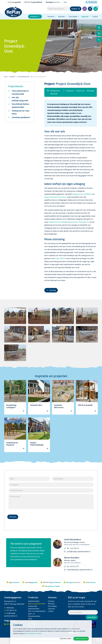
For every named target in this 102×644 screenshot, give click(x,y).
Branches (61, 17)
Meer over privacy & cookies (33, 633)
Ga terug (51, 290)
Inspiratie (85, 17)
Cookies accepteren (81, 639)
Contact (95, 17)
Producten (35, 17)
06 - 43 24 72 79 (73, 566)
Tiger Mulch (60, 258)
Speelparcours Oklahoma (82, 194)
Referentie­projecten (24, 77)
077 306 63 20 (91, 2)
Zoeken (74, 9)
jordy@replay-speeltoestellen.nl (79, 552)
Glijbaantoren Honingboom (78, 222)
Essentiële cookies (66, 639)
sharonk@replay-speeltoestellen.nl (80, 570)
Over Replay (73, 17)
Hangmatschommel (56, 222)
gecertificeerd (41, 2)
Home (6, 77)
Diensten (51, 17)
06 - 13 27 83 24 (73, 548)
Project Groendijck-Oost (39, 77)
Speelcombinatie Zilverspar (55, 197)
